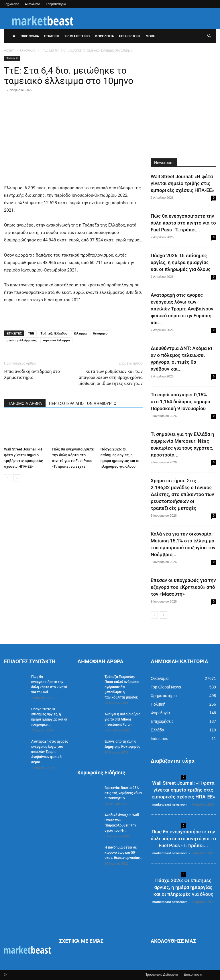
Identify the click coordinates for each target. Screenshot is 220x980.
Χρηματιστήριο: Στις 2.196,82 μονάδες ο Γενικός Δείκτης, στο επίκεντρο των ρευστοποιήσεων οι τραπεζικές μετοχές (182, 494)
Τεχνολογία (12, 4)
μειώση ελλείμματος (22, 340)
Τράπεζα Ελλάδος (54, 333)
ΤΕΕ (31, 333)
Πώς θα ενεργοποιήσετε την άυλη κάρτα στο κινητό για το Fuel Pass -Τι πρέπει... (183, 223)
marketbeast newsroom (170, 804)
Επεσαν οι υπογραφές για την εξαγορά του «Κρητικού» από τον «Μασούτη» (183, 587)
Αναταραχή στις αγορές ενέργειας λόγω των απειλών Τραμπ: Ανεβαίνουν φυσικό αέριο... (50, 752)
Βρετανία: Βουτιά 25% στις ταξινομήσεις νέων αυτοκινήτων (123, 793)
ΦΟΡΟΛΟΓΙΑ (104, 36)
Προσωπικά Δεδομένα (161, 975)
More (151, 36)
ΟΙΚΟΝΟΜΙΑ (30, 36)
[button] (209, 36)
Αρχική (9, 50)
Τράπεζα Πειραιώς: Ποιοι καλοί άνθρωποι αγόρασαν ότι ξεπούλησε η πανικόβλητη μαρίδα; (122, 687)
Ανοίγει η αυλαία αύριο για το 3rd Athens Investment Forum (122, 719)
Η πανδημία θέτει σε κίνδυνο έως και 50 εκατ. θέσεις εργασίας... (124, 853)
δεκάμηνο (100, 333)
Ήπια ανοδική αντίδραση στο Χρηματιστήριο (32, 374)
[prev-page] (8, 478)
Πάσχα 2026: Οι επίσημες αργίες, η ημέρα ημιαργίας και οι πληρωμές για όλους (181, 262)
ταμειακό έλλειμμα (56, 340)
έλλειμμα (80, 333)
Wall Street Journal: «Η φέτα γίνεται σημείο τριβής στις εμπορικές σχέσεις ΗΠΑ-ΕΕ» (182, 183)
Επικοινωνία (193, 975)
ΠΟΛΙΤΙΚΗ (52, 36)
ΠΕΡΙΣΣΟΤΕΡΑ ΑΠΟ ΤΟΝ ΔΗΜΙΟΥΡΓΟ (83, 404)
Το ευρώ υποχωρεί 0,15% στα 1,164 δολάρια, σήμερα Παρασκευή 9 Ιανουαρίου (180, 402)
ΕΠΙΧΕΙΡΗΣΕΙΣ (130, 36)
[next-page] (17, 478)
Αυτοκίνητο (32, 4)
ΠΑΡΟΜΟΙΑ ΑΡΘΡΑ (25, 404)
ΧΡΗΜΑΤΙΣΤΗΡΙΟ (77, 36)
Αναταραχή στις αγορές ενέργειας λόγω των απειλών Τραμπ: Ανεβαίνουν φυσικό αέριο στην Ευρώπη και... (182, 309)
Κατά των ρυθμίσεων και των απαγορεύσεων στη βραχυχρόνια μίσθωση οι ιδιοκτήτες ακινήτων (111, 377)
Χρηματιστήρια (56, 4)
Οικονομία (28, 50)
